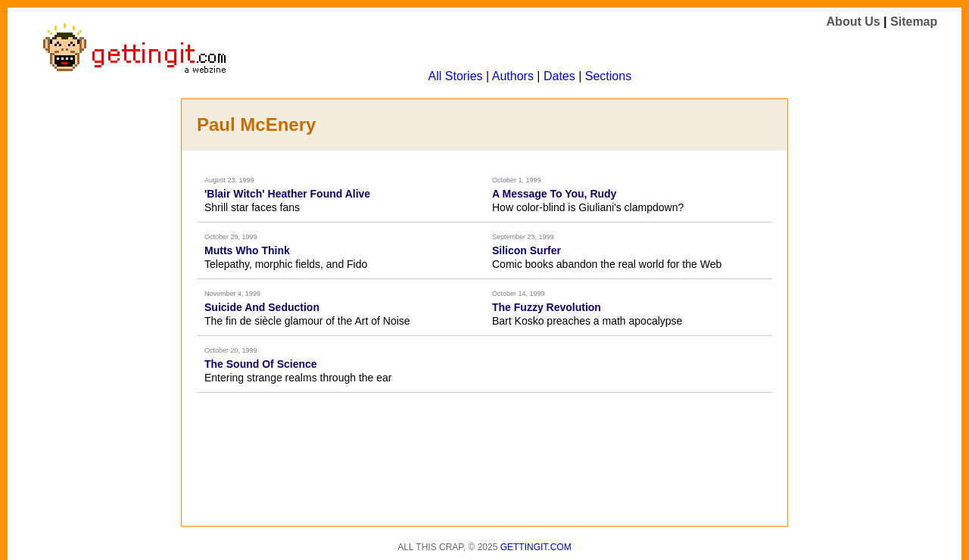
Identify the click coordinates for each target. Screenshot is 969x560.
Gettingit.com (536, 547)
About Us (854, 22)
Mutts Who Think (247, 250)
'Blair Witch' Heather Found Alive (287, 194)
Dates (559, 76)
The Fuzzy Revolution (547, 307)
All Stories (456, 76)
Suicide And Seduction (262, 307)
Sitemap (914, 22)
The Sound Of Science (261, 364)
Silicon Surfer (527, 250)
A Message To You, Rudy (554, 194)
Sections (608, 76)
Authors (513, 76)
